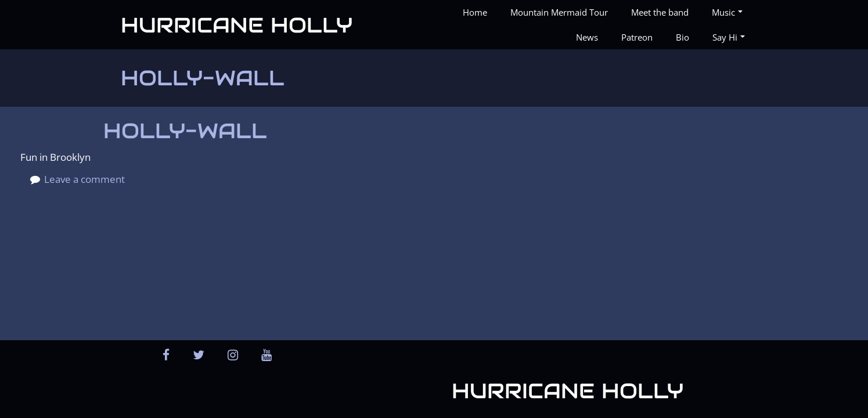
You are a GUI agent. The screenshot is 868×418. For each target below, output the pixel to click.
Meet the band (660, 12)
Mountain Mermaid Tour (559, 12)
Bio (682, 37)
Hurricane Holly (237, 25)
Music (727, 12)
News (587, 37)
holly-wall (185, 131)
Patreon (637, 37)
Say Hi (729, 37)
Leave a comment (84, 179)
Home (475, 12)
